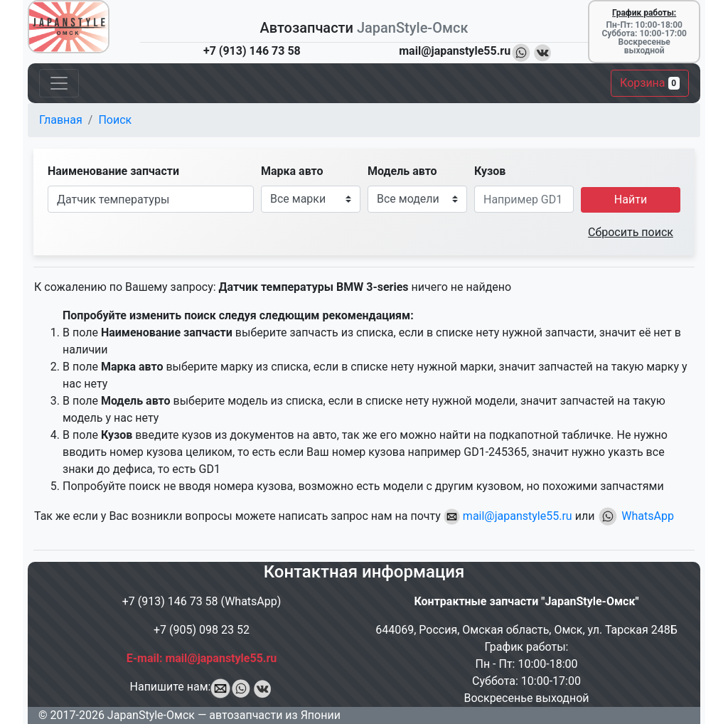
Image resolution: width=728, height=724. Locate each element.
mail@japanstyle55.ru (508, 516)
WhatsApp (636, 516)
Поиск (115, 120)
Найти (631, 199)
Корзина (650, 83)
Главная (61, 120)
